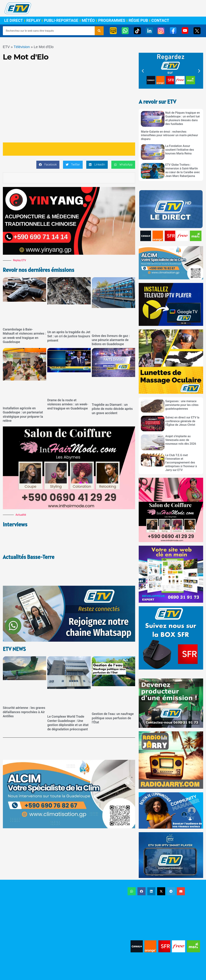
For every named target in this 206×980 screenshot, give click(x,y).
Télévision (22, 47)
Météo (88, 21)
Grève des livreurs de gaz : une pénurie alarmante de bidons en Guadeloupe (111, 340)
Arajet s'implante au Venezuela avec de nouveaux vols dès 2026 (181, 440)
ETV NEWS (15, 627)
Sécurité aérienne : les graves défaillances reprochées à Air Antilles (24, 690)
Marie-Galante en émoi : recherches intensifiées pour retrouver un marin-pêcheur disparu (169, 135)
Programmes (112, 21)
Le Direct (14, 21)
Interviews (16, 524)
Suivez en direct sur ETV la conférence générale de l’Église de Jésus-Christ (182, 421)
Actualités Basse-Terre (30, 546)
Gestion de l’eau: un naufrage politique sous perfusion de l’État (113, 696)
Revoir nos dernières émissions (40, 270)
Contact (160, 21)
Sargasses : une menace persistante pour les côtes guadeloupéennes (182, 405)
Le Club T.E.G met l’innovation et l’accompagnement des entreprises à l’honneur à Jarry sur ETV (181, 463)
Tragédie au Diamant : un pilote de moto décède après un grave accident (112, 409)
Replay (33, 21)
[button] (48, 165)
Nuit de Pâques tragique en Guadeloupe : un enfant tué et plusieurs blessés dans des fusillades (183, 118)
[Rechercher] (99, 31)
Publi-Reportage (61, 21)
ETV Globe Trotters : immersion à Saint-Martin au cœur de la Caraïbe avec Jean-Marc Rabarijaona (183, 170)
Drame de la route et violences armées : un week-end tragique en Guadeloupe (68, 404)
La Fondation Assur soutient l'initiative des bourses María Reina (180, 150)
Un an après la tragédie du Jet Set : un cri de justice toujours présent (69, 336)
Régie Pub (138, 21)
